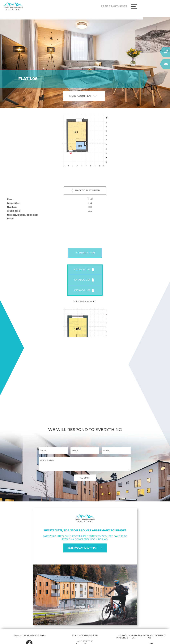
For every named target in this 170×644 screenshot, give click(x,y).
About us (133, 637)
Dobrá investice (122, 637)
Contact (160, 636)
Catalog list (84, 270)
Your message (47, 460)
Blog (141, 636)
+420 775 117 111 (85, 642)
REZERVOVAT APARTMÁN (85, 548)
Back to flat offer (86, 191)
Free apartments (140, 6)
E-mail (107, 451)
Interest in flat (85, 253)
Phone (75, 451)
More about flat (83, 96)
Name (43, 451)
